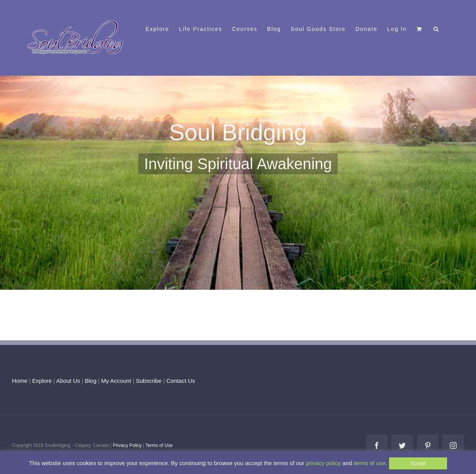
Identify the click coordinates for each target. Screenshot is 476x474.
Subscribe (149, 381)
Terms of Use (159, 445)
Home (20, 381)
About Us (68, 381)
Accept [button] (418, 463)
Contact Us (180, 381)
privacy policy (323, 463)
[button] (436, 28)
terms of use (370, 463)
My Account (116, 381)
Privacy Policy (127, 445)
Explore (42, 381)
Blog (90, 381)
